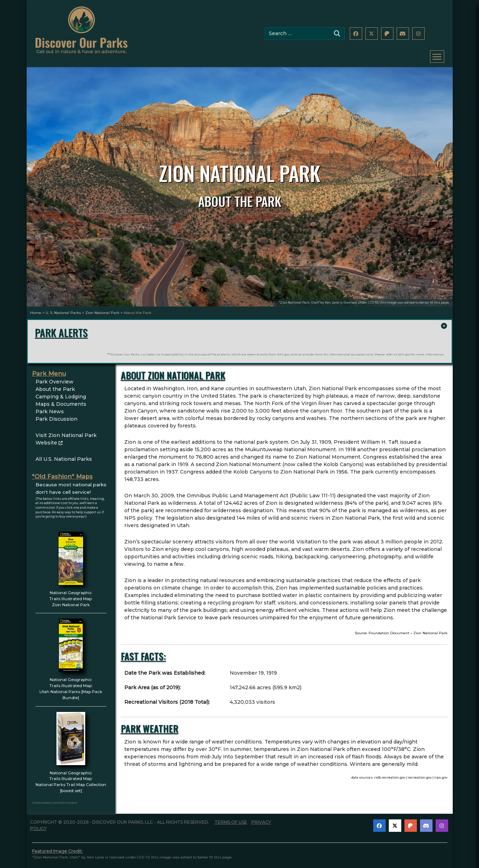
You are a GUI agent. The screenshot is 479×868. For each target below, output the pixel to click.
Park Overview (55, 376)
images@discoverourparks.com (387, 866)
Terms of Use (231, 816)
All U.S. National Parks (64, 453)
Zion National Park (102, 313)
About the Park (55, 383)
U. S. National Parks (63, 313)
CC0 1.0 (373, 303)
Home (36, 313)
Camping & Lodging (61, 391)
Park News (50, 406)
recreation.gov (420, 771)
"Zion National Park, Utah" (299, 303)
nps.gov (441, 771)
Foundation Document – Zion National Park (408, 627)
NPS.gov (283, 349)
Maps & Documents (61, 398)
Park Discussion (56, 413)
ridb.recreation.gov (390, 771)
